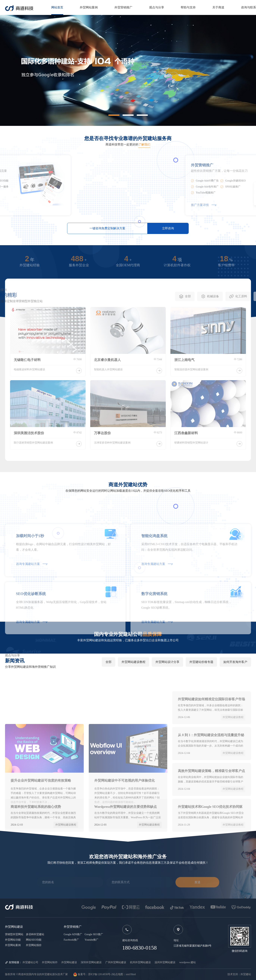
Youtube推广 (92, 940)
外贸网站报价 (34, 945)
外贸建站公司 (30, 962)
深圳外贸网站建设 (91, 962)
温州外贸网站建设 (165, 962)
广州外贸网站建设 (116, 962)
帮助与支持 (188, 7)
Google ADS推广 (73, 934)
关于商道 (218, 7)
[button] (114, 115)
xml (128, 974)
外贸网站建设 (69, 962)
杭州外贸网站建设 (140, 962)
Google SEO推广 (94, 934)
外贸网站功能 (13, 940)
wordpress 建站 (187, 962)
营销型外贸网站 (14, 934)
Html (133, 974)
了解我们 (144, 144)
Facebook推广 (71, 940)
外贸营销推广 (123, 7)
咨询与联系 (249, 7)
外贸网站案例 (89, 7)
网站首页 (57, 7)
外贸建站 (246, 974)
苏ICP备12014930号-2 (100, 974)
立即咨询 (168, 228)
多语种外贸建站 (35, 934)
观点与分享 (157, 7)
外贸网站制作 (50, 962)
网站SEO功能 (34, 940)
